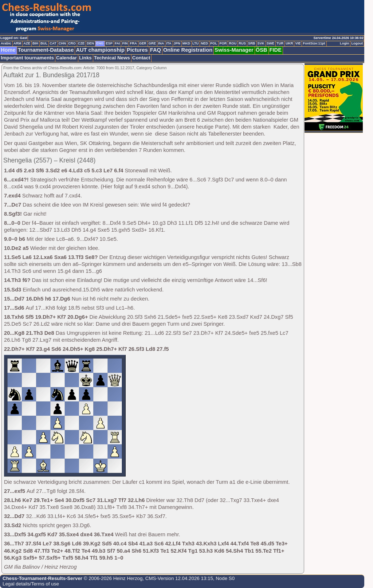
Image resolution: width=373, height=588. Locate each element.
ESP (109, 43)
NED (204, 43)
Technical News (112, 58)
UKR (289, 43)
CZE (81, 43)
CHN (62, 43)
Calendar (66, 58)
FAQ (156, 50)
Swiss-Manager (234, 50)
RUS (242, 43)
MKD (186, 43)
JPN (177, 43)
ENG (100, 43)
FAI (117, 43)
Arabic (6, 43)
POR (223, 43)
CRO (72, 43)
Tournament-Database (46, 50)
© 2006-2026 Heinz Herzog (112, 578)
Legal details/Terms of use (31, 584)
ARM (17, 43)
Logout (357, 43)
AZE (27, 43)
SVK (261, 43)
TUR (280, 43)
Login (344, 43)
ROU (233, 43)
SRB (252, 43)
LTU (195, 43)
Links (85, 58)
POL (214, 43)
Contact (141, 58)
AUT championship (100, 50)
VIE (298, 43)
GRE (152, 43)
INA (161, 43)
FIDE (276, 50)
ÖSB (262, 50)
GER (143, 43)
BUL (44, 43)
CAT (53, 43)
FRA (133, 43)
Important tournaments (27, 58)
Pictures (137, 50)
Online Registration (188, 50)
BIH (35, 43)
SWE (270, 43)
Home (8, 50)
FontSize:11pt (314, 43)
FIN (125, 43)
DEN (90, 43)
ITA (169, 43)
